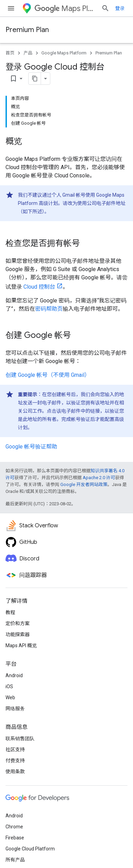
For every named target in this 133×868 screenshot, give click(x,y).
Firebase (15, 838)
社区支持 (15, 750)
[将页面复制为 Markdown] (35, 79)
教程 (10, 612)
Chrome (14, 827)
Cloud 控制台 (39, 287)
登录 (120, 8)
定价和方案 (18, 623)
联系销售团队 (20, 738)
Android (14, 675)
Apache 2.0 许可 (99, 478)
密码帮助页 (49, 309)
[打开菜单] (11, 8)
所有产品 (15, 860)
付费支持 (15, 761)
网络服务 (15, 709)
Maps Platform (65, 8)
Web (10, 697)
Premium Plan (27, 30)
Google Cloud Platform (30, 849)
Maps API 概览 (21, 645)
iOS (9, 686)
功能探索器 (18, 634)
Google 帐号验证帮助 (31, 447)
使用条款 (15, 772)
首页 (10, 53)
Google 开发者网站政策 (84, 484)
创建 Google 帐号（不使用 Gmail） (48, 375)
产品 (28, 53)
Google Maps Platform (64, 53)
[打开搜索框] (105, 8)
